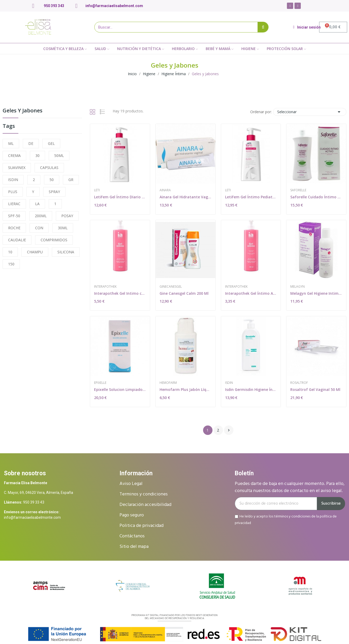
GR (71, 180)
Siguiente (229, 430)
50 (52, 180)
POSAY (67, 216)
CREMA (14, 155)
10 (10, 252)
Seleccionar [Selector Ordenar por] (310, 112)
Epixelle (100, 383)
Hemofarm (168, 383)
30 (37, 155)
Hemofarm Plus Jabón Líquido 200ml (186, 389)
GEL (51, 143)
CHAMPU (35, 252)
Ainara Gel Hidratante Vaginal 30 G (186, 197)
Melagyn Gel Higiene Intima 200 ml (316, 293)
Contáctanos (132, 536)
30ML (63, 228)
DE (31, 143)
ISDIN (13, 180)
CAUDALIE (17, 240)
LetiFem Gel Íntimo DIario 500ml (120, 197)
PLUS (13, 192)
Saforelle (298, 190)
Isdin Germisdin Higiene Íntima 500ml (251, 389)
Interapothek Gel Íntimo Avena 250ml (251, 293)
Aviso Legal (131, 484)
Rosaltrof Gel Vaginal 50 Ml (315, 389)
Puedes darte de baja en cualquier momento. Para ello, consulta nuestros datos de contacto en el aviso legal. (290, 487)
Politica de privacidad (141, 526)
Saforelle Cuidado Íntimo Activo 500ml (316, 197)
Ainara (165, 190)
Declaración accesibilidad (145, 505)
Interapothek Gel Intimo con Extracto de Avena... (120, 293)
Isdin (229, 383)
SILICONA (66, 252)
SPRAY (54, 192)
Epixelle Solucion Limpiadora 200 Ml (120, 389)
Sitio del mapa (134, 547)
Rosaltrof (299, 383)
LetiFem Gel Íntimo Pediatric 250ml (251, 197)
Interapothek (105, 287)
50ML (59, 155)
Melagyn (298, 287)
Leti (97, 190)
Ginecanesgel (171, 287)
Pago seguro (132, 515)
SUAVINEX (17, 168)
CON (39, 228)
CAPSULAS (49, 168)
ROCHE (14, 228)
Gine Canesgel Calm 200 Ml (184, 293)
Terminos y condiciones (144, 494)
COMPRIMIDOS (54, 240)
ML (11, 143)
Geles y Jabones (23, 111)
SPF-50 (14, 216)
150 (11, 264)
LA (37, 204)
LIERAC (14, 204)
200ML (41, 216)
